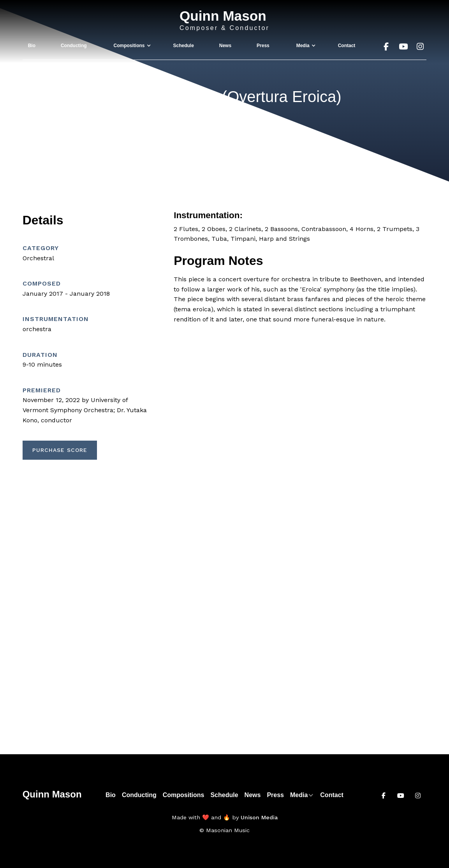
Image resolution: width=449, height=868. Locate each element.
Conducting (74, 46)
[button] (130, 46)
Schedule (183, 46)
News (225, 46)
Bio (32, 46)
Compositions (184, 795)
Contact (347, 46)
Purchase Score (60, 450)
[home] (224, 20)
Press (263, 46)
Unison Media (259, 817)
